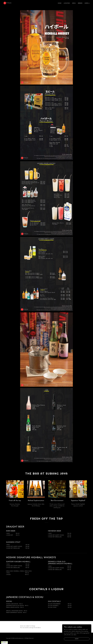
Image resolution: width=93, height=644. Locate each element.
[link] (7, 3)
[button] (87, 3)
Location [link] (67, 3)
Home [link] (60, 3)
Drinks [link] (80, 3)
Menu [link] (74, 3)
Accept (77, 639)
